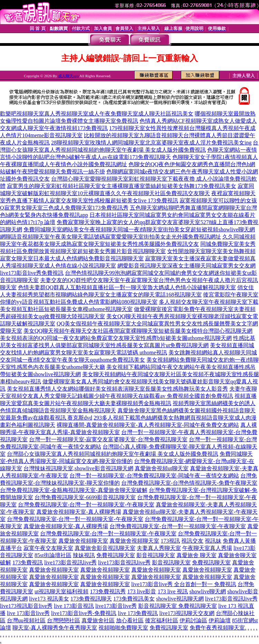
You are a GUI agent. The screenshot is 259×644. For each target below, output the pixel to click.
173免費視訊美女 (134, 599)
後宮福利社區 (162, 620)
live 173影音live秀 (28, 613)
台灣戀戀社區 (64, 620)
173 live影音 (142, 591)
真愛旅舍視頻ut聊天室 (162, 468)
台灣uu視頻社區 (26, 620)
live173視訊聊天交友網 (187, 613)
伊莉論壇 (220, 620)
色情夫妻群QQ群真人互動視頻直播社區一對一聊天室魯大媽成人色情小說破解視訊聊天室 (127, 287)
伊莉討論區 (193, 620)
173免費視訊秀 (108, 591)
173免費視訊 (28, 562)
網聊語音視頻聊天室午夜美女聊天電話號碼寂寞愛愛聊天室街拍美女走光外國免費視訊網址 (111, 237)
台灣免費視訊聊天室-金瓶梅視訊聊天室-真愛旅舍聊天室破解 (74, 490)
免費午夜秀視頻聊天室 (217, 628)
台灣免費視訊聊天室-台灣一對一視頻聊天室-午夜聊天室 (86, 505)
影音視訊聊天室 (156, 555)
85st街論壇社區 (53, 555)
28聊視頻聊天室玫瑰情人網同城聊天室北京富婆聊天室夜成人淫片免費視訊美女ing (151, 143)
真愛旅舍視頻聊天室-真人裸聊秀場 (79, 512)
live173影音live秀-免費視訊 (84, 613)
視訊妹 (213, 541)
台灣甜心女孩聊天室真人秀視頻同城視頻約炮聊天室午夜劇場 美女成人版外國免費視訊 (113, 454)
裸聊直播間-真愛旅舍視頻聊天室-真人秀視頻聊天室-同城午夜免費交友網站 (148, 425)
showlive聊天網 (208, 591)
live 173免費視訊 (138, 613)
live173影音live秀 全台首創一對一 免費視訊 (184, 584)
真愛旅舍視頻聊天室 (83, 541)
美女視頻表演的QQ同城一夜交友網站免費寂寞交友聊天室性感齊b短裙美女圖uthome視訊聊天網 (116, 338)
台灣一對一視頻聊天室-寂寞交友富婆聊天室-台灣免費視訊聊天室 (108, 439)
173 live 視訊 (173, 591)
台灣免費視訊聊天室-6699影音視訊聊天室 (85, 497)
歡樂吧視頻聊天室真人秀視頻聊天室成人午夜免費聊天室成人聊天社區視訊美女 (97, 114)
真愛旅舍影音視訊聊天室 (105, 548)
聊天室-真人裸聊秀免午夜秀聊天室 (55, 628)
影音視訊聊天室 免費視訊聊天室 (178, 606)
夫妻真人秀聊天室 (159, 548)
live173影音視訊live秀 (70, 562)
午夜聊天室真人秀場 (207, 548)
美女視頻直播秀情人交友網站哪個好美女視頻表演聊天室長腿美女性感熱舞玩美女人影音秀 (117, 389)
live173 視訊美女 (49, 599)
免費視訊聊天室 (116, 555)
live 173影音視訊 (74, 606)
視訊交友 (192, 541)
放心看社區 (130, 620)
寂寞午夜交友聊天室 (48, 548)
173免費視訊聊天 (91, 599)
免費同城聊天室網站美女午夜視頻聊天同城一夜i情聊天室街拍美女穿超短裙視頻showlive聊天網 (139, 229)
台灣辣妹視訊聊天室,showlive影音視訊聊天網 (78, 468)
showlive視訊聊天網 (180, 599)
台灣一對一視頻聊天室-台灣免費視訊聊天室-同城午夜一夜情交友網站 (154, 476)
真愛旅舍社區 (98, 620)
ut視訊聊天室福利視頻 (61, 591)
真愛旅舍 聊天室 (196, 555)
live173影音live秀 (116, 606)
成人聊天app (68, 76)
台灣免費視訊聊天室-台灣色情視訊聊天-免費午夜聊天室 (189, 483)
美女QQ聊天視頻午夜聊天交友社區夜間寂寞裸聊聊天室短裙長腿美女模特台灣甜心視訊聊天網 (138, 331)
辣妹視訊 (84, 555)
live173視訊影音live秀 (26, 606)
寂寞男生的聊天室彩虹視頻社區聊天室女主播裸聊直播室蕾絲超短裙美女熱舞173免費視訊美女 (122, 186)
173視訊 (170, 541)
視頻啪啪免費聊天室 (123, 628)
